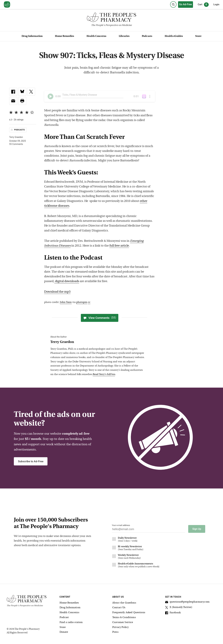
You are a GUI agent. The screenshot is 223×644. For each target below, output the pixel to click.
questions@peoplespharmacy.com (187, 602)
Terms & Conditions (124, 617)
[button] (22, 101)
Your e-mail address (121, 525)
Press (115, 632)
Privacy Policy (120, 627)
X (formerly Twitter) (179, 607)
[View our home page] (7, 5)
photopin (82, 302)
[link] (13, 92)
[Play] (51, 96)
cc (89, 302)
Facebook (173, 613)
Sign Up (197, 529)
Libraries (124, 36)
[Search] (173, 4)
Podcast (64, 617)
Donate (64, 632)
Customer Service (123, 622)
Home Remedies (64, 36)
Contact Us (119, 607)
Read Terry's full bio (104, 374)
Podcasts (147, 36)
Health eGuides (174, 36)
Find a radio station (71, 622)
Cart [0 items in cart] (203, 5)
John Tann (66, 302)
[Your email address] (148, 530)
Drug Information (32, 36)
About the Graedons (124, 603)
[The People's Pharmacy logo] (111, 18)
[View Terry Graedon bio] (98, 342)
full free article (119, 246)
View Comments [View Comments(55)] (100, 318)
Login (216, 4)
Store (198, 36)
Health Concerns (96, 36)
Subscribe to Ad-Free (31, 461)
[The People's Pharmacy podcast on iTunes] (144, 96)
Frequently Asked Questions (129, 612)
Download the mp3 (57, 292)
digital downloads (67, 281)
